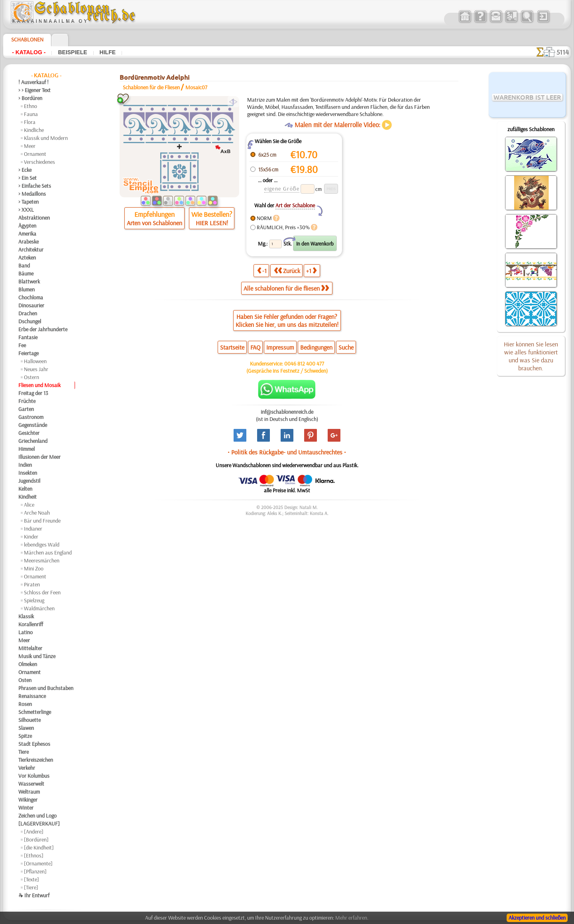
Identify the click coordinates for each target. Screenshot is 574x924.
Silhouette (29, 720)
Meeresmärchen (42, 560)
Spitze (25, 736)
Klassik (26, 616)
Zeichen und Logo (37, 816)
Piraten (32, 584)
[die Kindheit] (39, 847)
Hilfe (108, 52)
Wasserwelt (31, 784)
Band (24, 265)
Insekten (28, 473)
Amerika (27, 234)
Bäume (26, 273)
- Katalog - (29, 52)
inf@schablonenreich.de (287, 412)
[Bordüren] (36, 839)
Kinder (31, 537)
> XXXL (26, 210)
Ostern (31, 377)
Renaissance (32, 696)
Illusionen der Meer (39, 457)
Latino (26, 632)
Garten (26, 409)
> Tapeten (29, 202)
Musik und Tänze (37, 656)
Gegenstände (33, 425)
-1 (262, 270)
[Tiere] (31, 887)
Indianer (33, 529)
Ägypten (27, 226)
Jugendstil (29, 481)
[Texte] (31, 879)
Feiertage (29, 353)
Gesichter (29, 433)
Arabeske (29, 242)
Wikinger (28, 800)
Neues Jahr (36, 369)
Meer (30, 146)
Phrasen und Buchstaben (46, 688)
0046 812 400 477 (304, 364)
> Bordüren (30, 98)
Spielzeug (34, 600)
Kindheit (28, 497)
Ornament (35, 154)
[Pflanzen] (35, 871)
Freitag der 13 (33, 393)
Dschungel (30, 321)
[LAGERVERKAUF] (39, 824)
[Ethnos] (34, 855)
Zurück (287, 270)
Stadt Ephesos (34, 744)
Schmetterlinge (35, 712)
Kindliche (34, 130)
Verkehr (27, 768)
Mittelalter (30, 648)
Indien (25, 465)
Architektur (31, 250)
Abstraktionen (34, 218)
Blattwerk (29, 281)
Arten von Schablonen (154, 223)
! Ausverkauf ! (33, 82)
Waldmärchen (39, 608)
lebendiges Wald (42, 545)
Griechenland (33, 441)
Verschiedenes (39, 162)
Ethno (30, 106)
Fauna (31, 114)
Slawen (26, 728)
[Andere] (34, 832)
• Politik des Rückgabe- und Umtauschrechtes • (287, 452)
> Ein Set (28, 178)
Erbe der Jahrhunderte (43, 329)
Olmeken (28, 664)
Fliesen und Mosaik (39, 385)
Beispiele (72, 52)
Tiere (24, 752)
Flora (30, 122)
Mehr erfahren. (352, 918)
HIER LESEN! (212, 223)
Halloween (35, 361)
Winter (26, 808)
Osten (25, 680)
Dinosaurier (31, 305)
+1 (311, 270)
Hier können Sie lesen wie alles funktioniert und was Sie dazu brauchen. (531, 356)
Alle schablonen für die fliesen (286, 288)
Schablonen (27, 39)
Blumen (27, 289)
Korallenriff (31, 624)
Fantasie (28, 337)
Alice (29, 505)
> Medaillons (32, 194)
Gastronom (31, 417)
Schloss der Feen (42, 592)
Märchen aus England (48, 552)
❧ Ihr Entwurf (34, 895)
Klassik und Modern (46, 138)
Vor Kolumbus (34, 776)
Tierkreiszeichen (36, 760)
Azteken (27, 258)
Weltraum (29, 792)
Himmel (27, 449)
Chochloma (31, 297)
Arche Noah (37, 513)
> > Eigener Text (34, 90)
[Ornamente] (38, 863)
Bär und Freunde (42, 521)
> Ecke (25, 170)
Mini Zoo (34, 568)
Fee (22, 345)
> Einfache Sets (35, 186)
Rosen (25, 704)
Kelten (25, 489)
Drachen (28, 313)
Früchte (27, 401)
